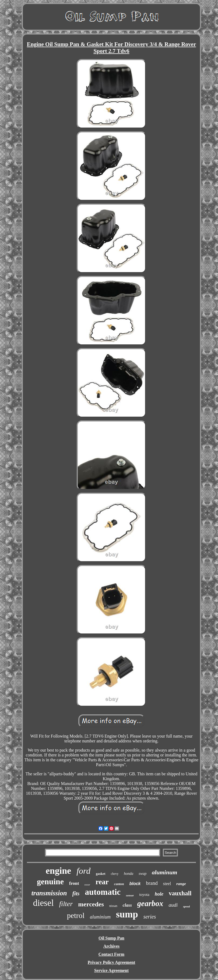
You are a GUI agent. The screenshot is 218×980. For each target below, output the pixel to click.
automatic (103, 892)
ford (83, 871)
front (74, 883)
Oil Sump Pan (111, 938)
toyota (144, 895)
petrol (76, 915)
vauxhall (180, 893)
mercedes (91, 904)
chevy (115, 874)
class (127, 905)
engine (58, 871)
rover (87, 885)
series (150, 917)
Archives (111, 946)
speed (186, 906)
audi (173, 905)
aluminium (100, 917)
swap (143, 874)
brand (152, 883)
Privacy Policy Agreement (112, 962)
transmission (49, 893)
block (135, 884)
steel (167, 884)
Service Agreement (111, 970)
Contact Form (111, 954)
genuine (50, 881)
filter (66, 904)
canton (119, 884)
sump (127, 914)
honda (129, 874)
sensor (130, 895)
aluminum (164, 872)
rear (102, 882)
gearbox (150, 903)
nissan (113, 906)
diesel (43, 903)
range (181, 884)
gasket (101, 874)
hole (159, 894)
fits (76, 893)
